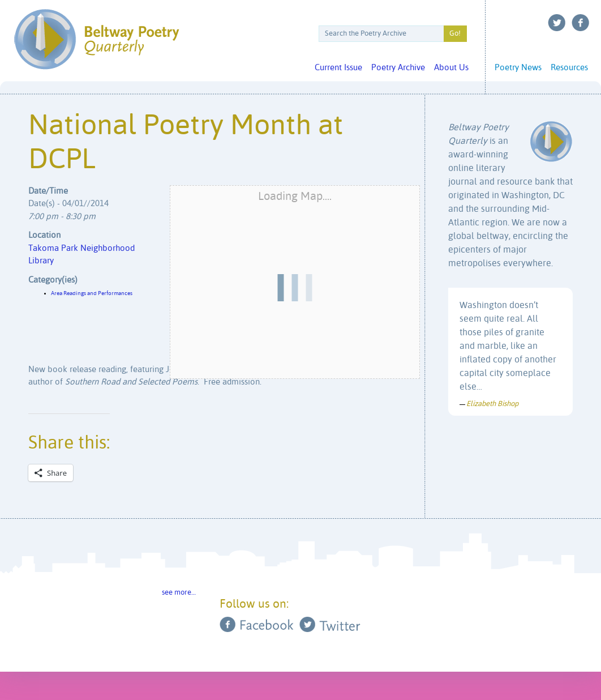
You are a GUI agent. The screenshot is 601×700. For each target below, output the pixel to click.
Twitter (557, 23)
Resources (569, 68)
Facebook (581, 23)
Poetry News (518, 68)
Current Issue (338, 68)
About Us (451, 68)
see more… (179, 593)
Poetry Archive (398, 68)
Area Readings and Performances (92, 293)
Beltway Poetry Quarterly (96, 39)
